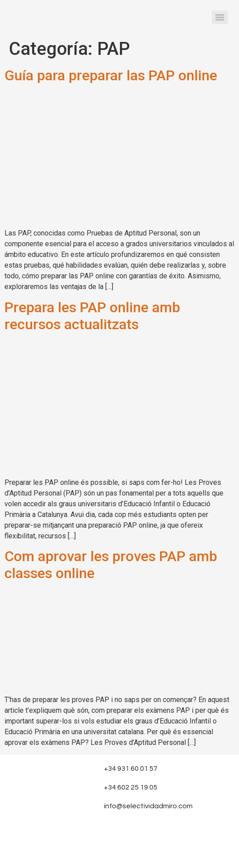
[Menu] (220, 17)
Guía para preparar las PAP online (111, 75)
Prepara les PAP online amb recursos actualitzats (92, 316)
